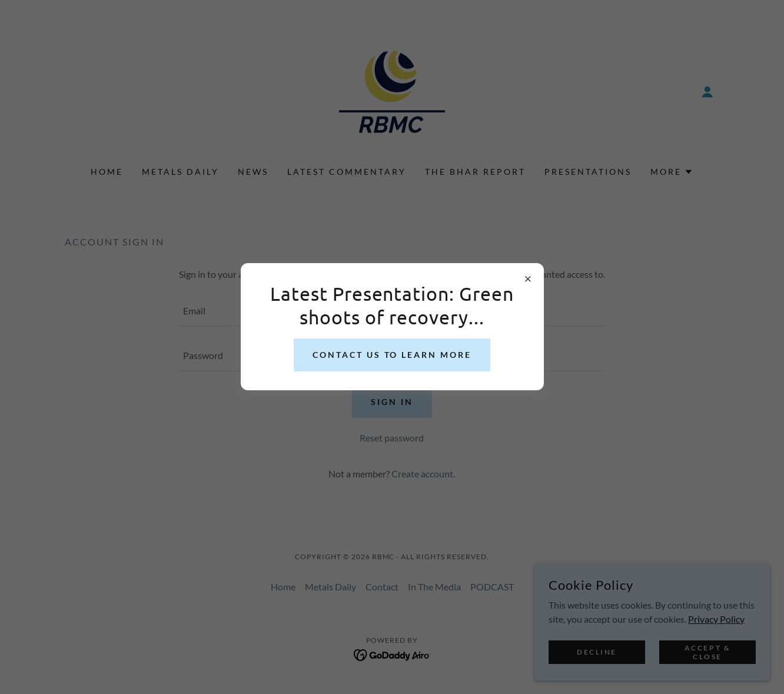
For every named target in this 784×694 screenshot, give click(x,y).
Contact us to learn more (392, 355)
